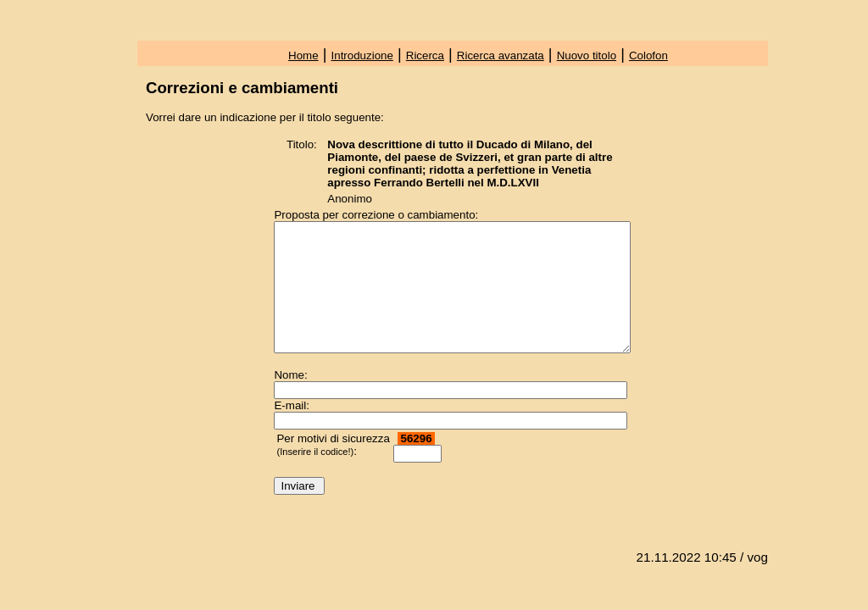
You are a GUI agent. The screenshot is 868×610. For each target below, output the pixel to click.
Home (303, 55)
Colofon (648, 55)
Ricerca (425, 55)
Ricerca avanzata (501, 55)
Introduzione (362, 55)
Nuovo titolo (587, 55)
